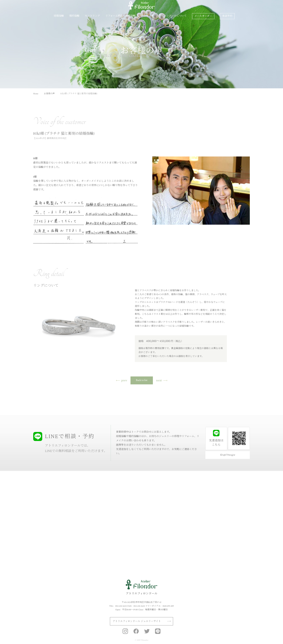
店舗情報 (222, 519)
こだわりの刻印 (41, 503)
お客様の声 (193, 503)
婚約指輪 (74, 16)
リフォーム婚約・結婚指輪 (120, 16)
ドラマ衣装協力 (225, 534)
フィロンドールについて (173, 16)
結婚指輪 (59, 16)
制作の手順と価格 (147, 498)
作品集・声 (147, 16)
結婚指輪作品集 (41, 514)
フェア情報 (223, 524)
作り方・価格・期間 (43, 509)
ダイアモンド (74, 498)
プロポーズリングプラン (79, 514)
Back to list (142, 380)
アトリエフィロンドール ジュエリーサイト (137, 621)
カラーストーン (75, 503)
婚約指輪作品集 (75, 519)
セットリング (92, 16)
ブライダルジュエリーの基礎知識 (234, 503)
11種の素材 (38, 498)
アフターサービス (226, 498)
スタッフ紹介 (224, 509)
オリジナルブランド (227, 514)
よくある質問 (224, 529)
